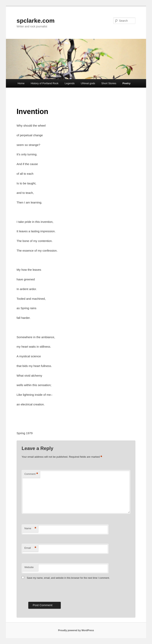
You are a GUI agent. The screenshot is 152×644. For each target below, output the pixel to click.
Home (21, 83)
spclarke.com (36, 21)
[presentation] (52, 590)
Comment (31, 474)
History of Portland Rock (45, 83)
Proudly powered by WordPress (76, 630)
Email (30, 548)
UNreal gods (88, 83)
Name (30, 529)
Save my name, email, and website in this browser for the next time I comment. (68, 578)
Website (29, 567)
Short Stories (109, 83)
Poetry (126, 83)
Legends (70, 83)
